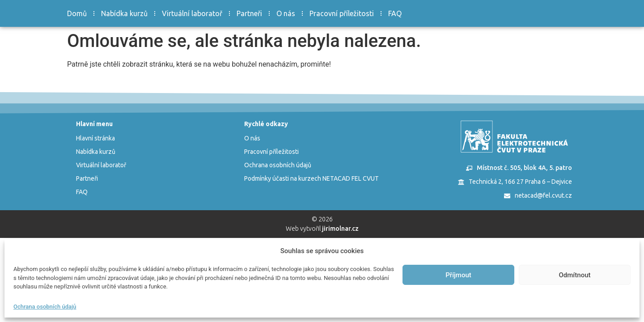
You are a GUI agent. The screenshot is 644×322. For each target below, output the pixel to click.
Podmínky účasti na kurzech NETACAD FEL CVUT (311, 178)
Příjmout (458, 275)
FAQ (395, 13)
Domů (77, 13)
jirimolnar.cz (340, 229)
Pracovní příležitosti (342, 13)
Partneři (249, 13)
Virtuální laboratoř (192, 13)
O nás (286, 13)
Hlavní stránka (95, 138)
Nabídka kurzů (124, 13)
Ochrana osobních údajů (45, 307)
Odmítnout (575, 275)
